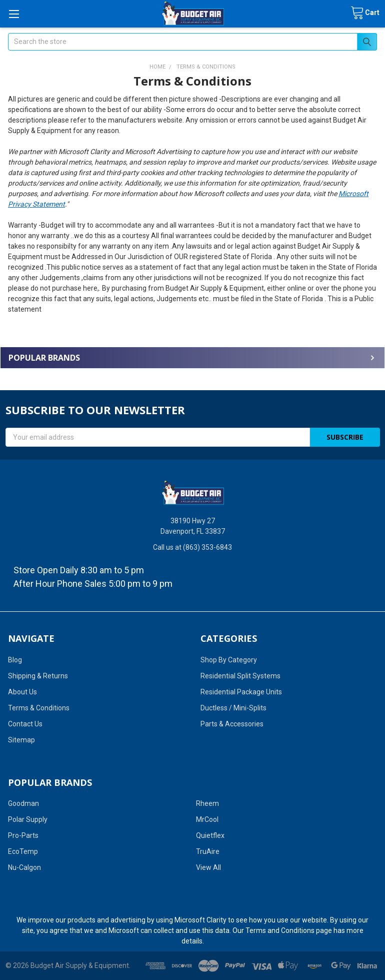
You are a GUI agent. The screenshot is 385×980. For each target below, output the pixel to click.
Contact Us (25, 724)
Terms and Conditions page (289, 930)
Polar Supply (28, 819)
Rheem (207, 803)
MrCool (207, 819)
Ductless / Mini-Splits (233, 708)
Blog (15, 660)
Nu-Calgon (24, 867)
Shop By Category (229, 660)
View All (208, 867)
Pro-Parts (23, 835)
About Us (22, 692)
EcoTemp (23, 851)
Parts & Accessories (232, 724)
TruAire (208, 851)
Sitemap (21, 740)
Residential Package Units (241, 692)
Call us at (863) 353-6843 (192, 547)
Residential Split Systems (240, 676)
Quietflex (210, 835)
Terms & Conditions (39, 708)
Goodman (23, 803)
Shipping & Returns (38, 676)
